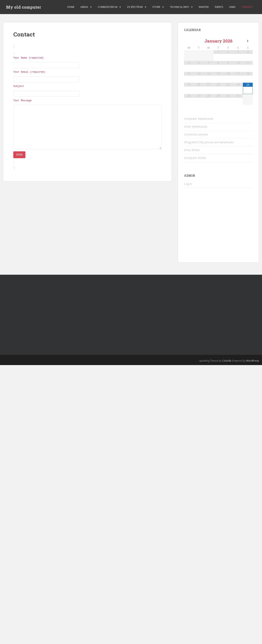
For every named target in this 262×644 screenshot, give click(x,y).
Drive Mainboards (196, 126)
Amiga (84, 7)
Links (232, 7)
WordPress (253, 361)
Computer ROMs (195, 158)
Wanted (204, 7)
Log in (188, 184)
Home (71, 7)
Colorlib (227, 361)
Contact (247, 7)
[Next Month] (248, 41)
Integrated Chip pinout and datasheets (209, 142)
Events (219, 7)
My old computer (24, 7)
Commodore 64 (108, 7)
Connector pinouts (196, 134)
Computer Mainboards (199, 119)
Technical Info (179, 7)
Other (156, 7)
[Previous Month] (189, 41)
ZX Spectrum (135, 7)
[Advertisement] (79, 311)
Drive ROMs (192, 150)
